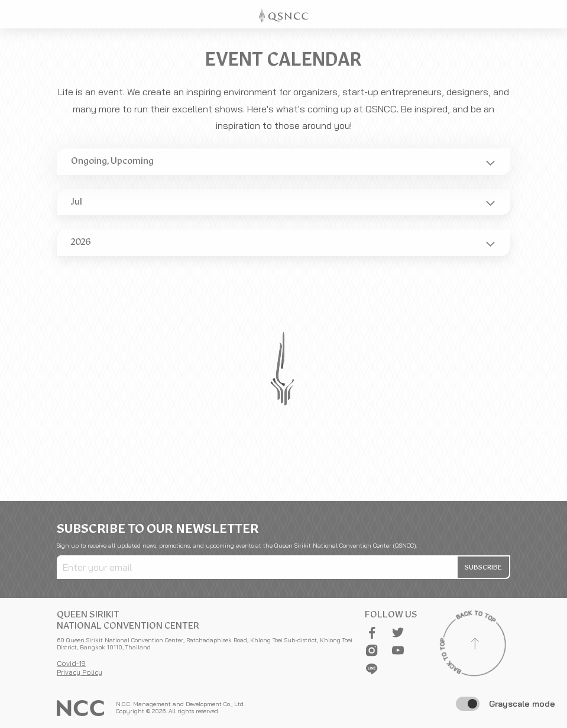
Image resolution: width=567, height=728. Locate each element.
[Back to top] (475, 645)
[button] (484, 567)
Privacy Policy (80, 672)
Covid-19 (71, 663)
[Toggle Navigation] (553, 14)
